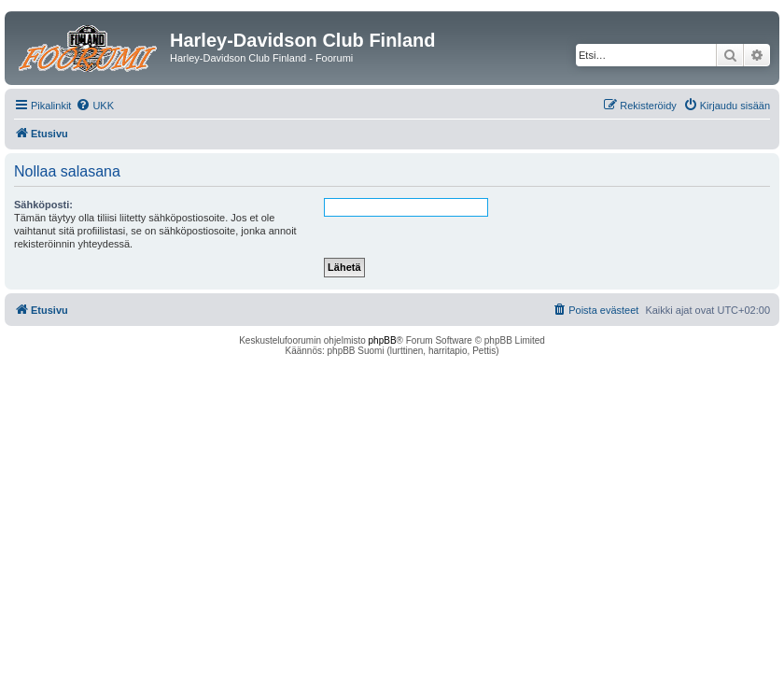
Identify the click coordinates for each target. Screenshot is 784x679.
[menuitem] (95, 106)
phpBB (383, 340)
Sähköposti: (43, 205)
